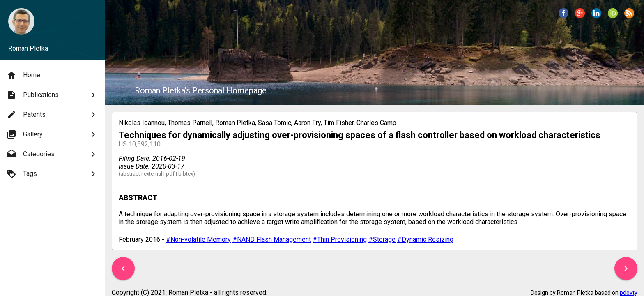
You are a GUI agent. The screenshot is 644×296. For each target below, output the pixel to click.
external (153, 174)
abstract (130, 174)
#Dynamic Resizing (425, 239)
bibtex (186, 174)
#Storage (382, 239)
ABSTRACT (138, 198)
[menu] (52, 125)
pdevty (629, 293)
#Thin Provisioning (340, 239)
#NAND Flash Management (272, 239)
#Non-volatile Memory (198, 239)
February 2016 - (142, 239)
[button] (123, 268)
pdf (170, 174)
